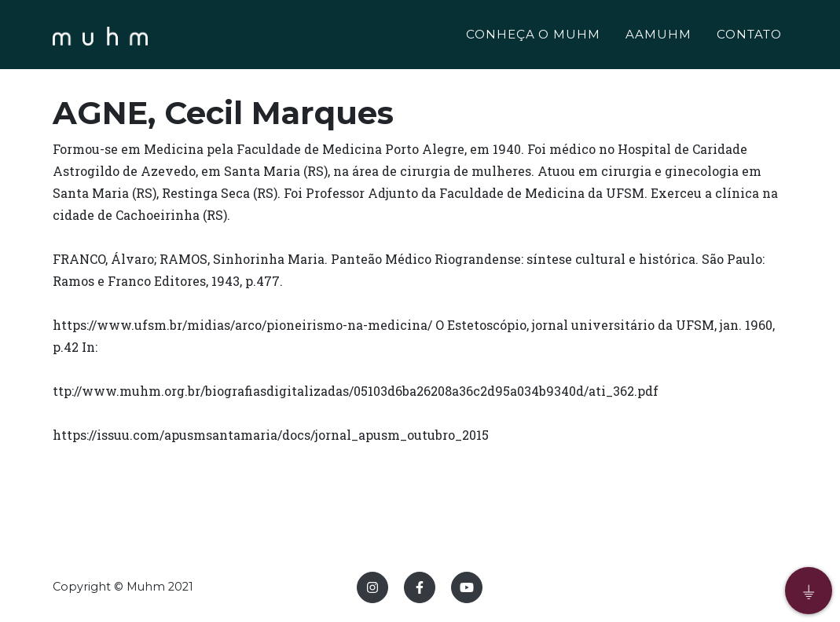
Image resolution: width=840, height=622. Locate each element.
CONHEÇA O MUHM (533, 37)
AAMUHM (658, 37)
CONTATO (749, 37)
